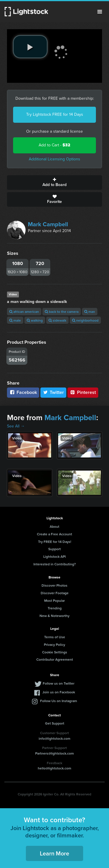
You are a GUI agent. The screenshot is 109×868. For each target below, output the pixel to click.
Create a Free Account (54, 534)
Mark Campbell (48, 224)
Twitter (53, 392)
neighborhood (85, 320)
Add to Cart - (54, 145)
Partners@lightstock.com (54, 753)
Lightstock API (54, 556)
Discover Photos (54, 585)
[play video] (30, 47)
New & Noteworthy (54, 616)
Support (54, 549)
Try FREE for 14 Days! (55, 542)
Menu (100, 12)
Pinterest (83, 392)
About (54, 526)
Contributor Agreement (55, 659)
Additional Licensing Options (54, 159)
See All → (16, 426)
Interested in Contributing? (55, 564)
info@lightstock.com (54, 738)
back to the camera (62, 312)
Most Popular (54, 600)
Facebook (23, 392)
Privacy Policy (54, 645)
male (15, 320)
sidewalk (57, 320)
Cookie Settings (55, 652)
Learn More (54, 853)
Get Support (55, 723)
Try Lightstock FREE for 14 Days (55, 114)
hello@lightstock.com (54, 768)
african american (24, 312)
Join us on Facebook (59, 692)
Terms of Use (55, 637)
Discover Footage (55, 593)
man (90, 312)
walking (35, 320)
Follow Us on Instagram (59, 701)
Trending (55, 608)
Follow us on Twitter (59, 683)
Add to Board (54, 183)
